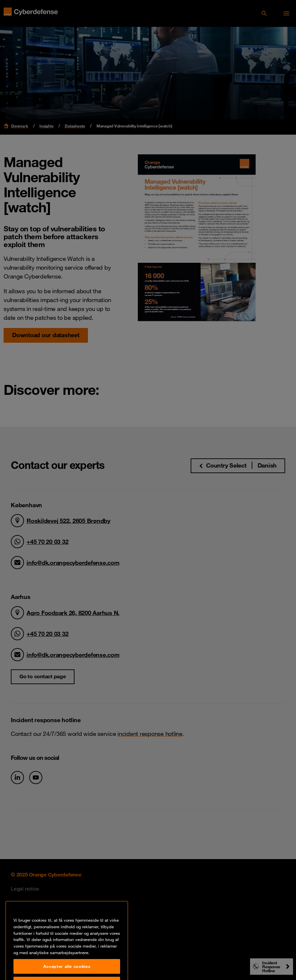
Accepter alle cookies (67, 971)
